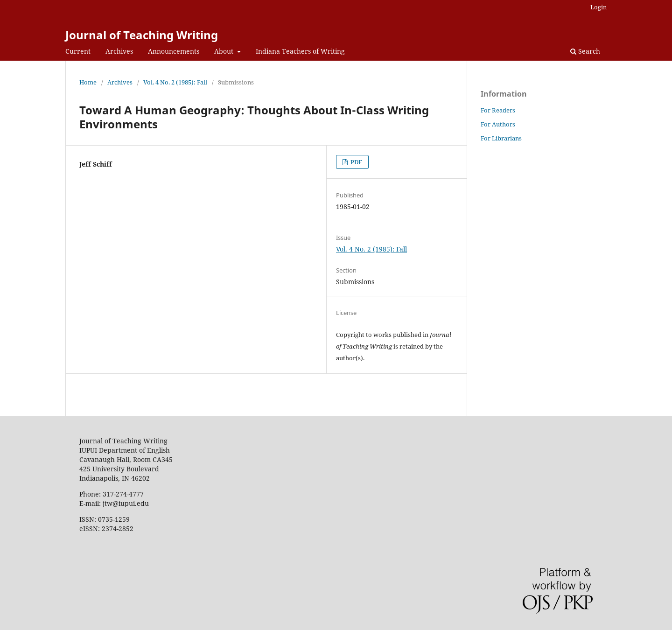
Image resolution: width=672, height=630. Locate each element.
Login (598, 7)
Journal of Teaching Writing (142, 35)
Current (78, 51)
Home (88, 82)
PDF (356, 162)
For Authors (498, 124)
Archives (119, 51)
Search (585, 51)
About (225, 51)
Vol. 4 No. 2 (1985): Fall (175, 82)
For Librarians (501, 138)
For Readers (498, 110)
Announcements (174, 51)
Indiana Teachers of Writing (300, 51)
